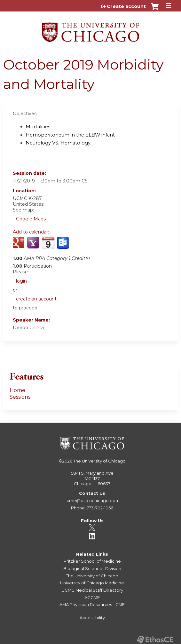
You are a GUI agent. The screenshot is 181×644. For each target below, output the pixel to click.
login (21, 281)
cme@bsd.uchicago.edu (92, 500)
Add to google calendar (19, 246)
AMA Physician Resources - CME (92, 604)
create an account (36, 299)
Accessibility (92, 618)
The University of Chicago (99, 461)
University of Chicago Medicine (92, 583)
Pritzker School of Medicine (92, 561)
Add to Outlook (63, 246)
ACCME (92, 597)
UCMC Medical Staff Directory (92, 590)
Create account (126, 6)
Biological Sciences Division (92, 568)
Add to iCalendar (48, 246)
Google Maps (31, 219)
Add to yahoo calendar (34, 246)
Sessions (20, 397)
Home (17, 390)
